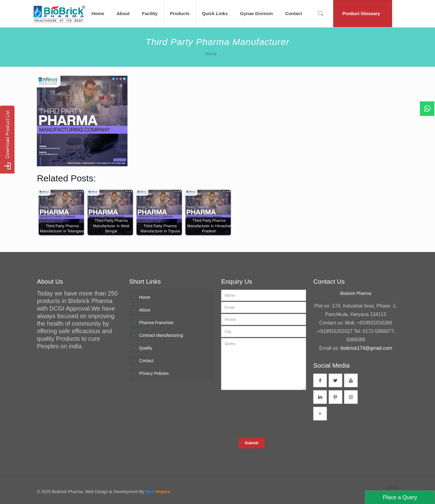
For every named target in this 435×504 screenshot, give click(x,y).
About (145, 310)
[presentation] (268, 413)
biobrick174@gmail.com (366, 348)
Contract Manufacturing (161, 335)
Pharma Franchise (156, 323)
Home (211, 54)
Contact (146, 361)
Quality (146, 348)
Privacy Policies (154, 373)
